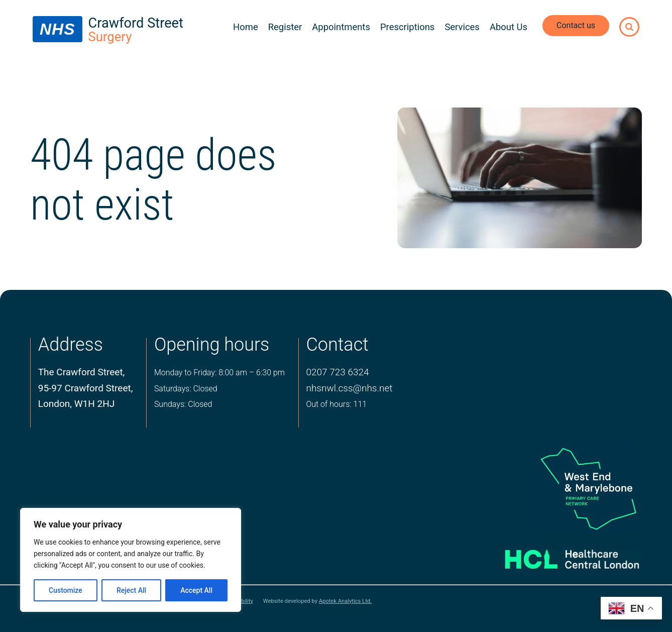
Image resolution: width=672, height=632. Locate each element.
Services (462, 27)
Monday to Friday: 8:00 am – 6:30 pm (219, 373)
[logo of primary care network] (559, 488)
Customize (66, 590)
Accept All (196, 590)
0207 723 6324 (337, 372)
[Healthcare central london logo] (559, 555)
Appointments (341, 27)
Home (246, 27)
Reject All (131, 590)
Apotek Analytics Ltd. (345, 601)
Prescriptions (407, 27)
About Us (509, 27)
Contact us (576, 25)
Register (285, 27)
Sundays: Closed (183, 404)
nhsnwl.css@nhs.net (349, 388)
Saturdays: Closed (186, 389)
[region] (131, 560)
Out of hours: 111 (336, 404)
